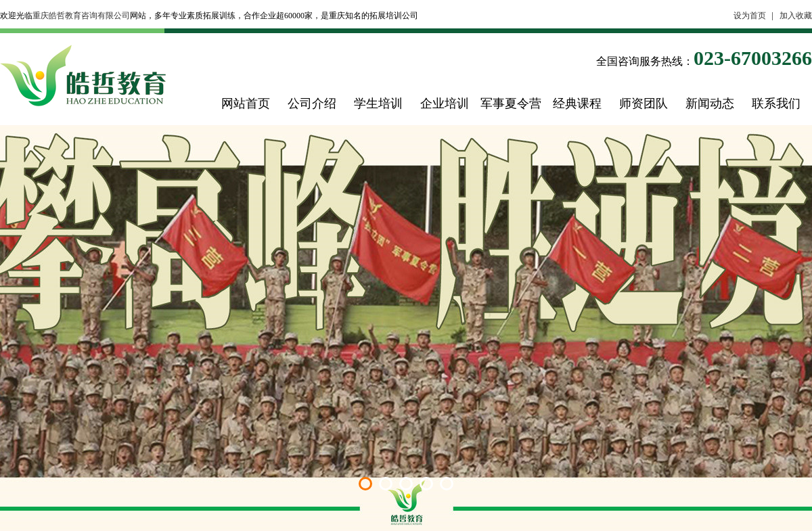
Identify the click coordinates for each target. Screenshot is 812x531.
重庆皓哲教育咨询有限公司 (81, 16)
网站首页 (246, 103)
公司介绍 (312, 103)
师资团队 (644, 103)
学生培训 (378, 103)
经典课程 (577, 103)
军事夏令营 (511, 103)
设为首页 (750, 16)
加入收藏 (796, 16)
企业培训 (445, 103)
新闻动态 (710, 103)
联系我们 (776, 103)
